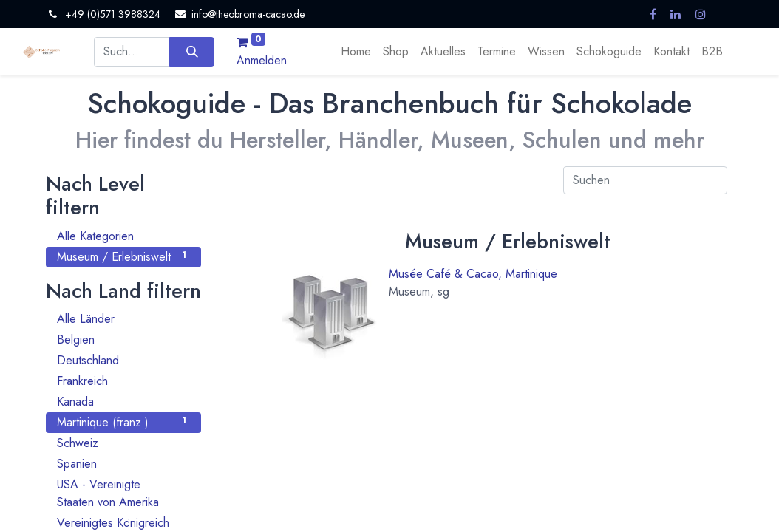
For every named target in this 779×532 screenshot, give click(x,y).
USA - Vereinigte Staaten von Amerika (123, 493)
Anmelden (262, 60)
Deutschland (123, 360)
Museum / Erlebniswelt (123, 257)
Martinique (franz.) (123, 422)
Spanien (123, 464)
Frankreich (123, 381)
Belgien (123, 340)
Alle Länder (123, 319)
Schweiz (123, 443)
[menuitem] (356, 52)
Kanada (123, 402)
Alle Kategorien (123, 236)
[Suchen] (192, 52)
